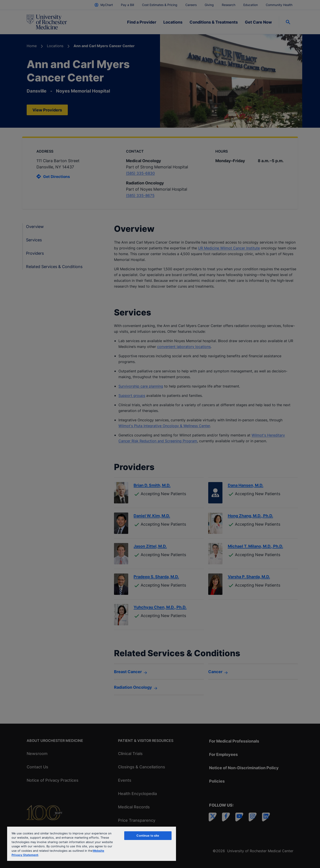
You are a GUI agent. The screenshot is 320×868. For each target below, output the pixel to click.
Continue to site (148, 836)
